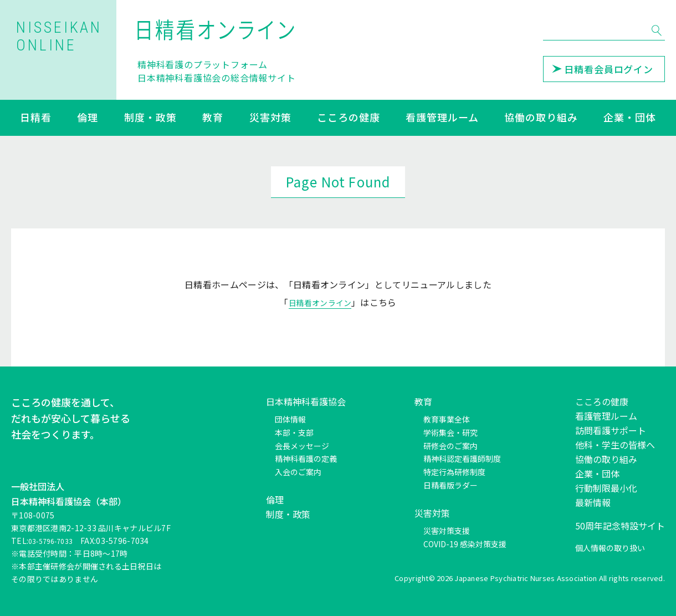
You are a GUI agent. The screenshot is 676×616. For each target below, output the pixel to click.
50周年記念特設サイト (620, 526)
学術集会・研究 (450, 432)
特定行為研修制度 (454, 472)
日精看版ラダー (450, 485)
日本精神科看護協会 (306, 401)
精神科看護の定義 (306, 459)
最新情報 (593, 502)
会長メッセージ (302, 446)
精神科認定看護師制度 (462, 459)
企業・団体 (630, 118)
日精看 (36, 118)
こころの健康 (348, 118)
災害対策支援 (447, 531)
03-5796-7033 (55, 541)
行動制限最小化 (606, 488)
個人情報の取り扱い (610, 548)
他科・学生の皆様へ (615, 445)
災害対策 (270, 118)
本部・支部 (294, 432)
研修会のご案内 (450, 446)
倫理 (88, 118)
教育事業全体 (447, 419)
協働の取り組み (541, 118)
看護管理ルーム (442, 118)
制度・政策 (150, 118)
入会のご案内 (298, 472)
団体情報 (290, 419)
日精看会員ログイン (603, 69)
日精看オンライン (320, 302)
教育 (213, 118)
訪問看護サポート (611, 430)
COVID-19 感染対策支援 (465, 544)
